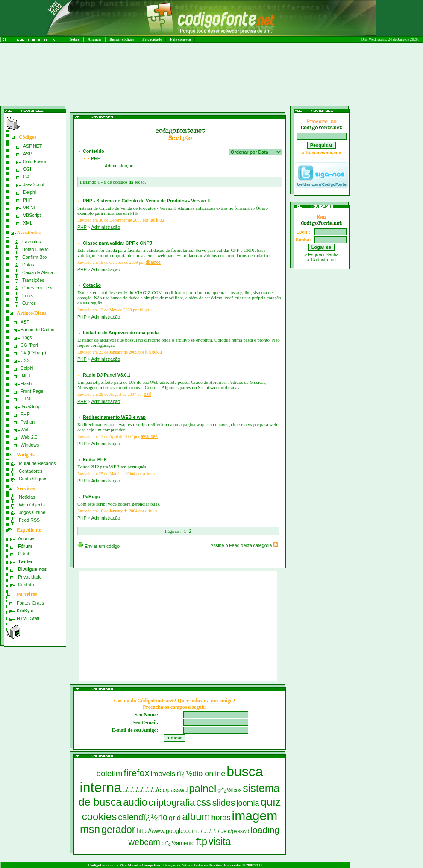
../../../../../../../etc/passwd (155, 790)
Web (25, 430)
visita (220, 842)
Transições (33, 280)
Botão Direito (35, 249)
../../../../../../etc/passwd (223, 831)
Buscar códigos (122, 39)
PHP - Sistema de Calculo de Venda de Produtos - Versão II (146, 201)
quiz (271, 802)
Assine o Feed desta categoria (244, 545)
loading (265, 830)
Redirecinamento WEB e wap (114, 417)
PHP (28, 200)
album (196, 817)
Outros (29, 303)
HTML (27, 399)
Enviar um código (98, 546)
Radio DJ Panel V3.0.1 (107, 375)
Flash (26, 383)
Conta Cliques (33, 479)
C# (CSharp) (33, 353)
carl (147, 394)
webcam (144, 842)
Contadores (31, 471)
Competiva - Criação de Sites (166, 865)
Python (28, 422)
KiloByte (25, 611)
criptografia (172, 802)
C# (26, 177)
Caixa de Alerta (38, 272)
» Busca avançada (321, 152)
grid (175, 818)
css (204, 802)
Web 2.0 (29, 437)
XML (28, 223)
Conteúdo (94, 151)
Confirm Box (35, 257)
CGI (27, 169)
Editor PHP (95, 459)
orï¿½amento (178, 843)
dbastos (153, 262)
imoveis (163, 774)
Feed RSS (29, 520)
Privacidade (152, 39)
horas (221, 818)
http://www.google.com (166, 831)
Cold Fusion (35, 161)
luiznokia (154, 352)
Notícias (27, 497)
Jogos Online (32, 512)
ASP (28, 154)
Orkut (23, 554)
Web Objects (32, 505)
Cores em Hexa (38, 288)
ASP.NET (32, 146)
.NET (26, 376)
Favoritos (32, 242)
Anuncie (94, 39)
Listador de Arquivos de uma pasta (121, 333)
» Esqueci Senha (322, 254)
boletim (109, 773)
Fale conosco (181, 39)
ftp (201, 841)
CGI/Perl (29, 345)
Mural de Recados (37, 463)
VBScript (32, 215)
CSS (25, 360)
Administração (119, 166)
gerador (118, 830)
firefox (137, 773)
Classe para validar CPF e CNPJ (117, 243)
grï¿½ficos (229, 790)
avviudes (149, 437)
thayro (146, 310)
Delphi (29, 192)
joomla (248, 803)
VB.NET (31, 208)
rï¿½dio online (201, 774)
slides (224, 802)
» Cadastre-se (322, 260)
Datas (28, 265)
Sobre (75, 39)
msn (90, 829)
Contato (26, 585)
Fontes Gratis (30, 603)
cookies (99, 817)
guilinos (157, 220)
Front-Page (32, 391)
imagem (255, 816)
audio (135, 802)
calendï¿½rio (143, 817)
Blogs (26, 337)
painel (203, 788)
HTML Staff (28, 618)
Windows (30, 445)
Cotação (92, 285)
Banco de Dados (37, 330)
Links (28, 295)
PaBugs (91, 497)
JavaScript (34, 184)
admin (149, 474)
